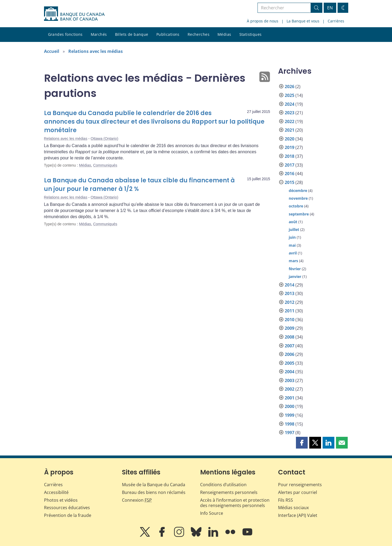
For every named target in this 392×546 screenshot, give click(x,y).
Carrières (336, 21)
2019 (290, 147)
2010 (290, 320)
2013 (290, 293)
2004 (290, 372)
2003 (290, 380)
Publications (168, 34)
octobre (296, 206)
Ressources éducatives (67, 508)
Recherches (199, 34)
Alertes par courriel (298, 492)
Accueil (52, 51)
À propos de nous (263, 21)
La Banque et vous (303, 21)
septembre (299, 214)
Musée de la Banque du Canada (154, 485)
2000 (290, 406)
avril (293, 253)
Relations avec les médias (96, 51)
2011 (290, 311)
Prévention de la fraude (68, 515)
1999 (290, 415)
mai (292, 245)
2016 (290, 174)
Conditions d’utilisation (223, 485)
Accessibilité (56, 492)
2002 (290, 389)
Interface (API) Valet (298, 515)
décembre (298, 190)
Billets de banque (132, 34)
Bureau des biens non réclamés (154, 492)
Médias (224, 34)
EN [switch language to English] (330, 8)
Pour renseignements (300, 485)
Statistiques (251, 34)
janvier (295, 276)
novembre (298, 198)
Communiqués (105, 165)
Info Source (212, 513)
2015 (290, 182)
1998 (290, 424)
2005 (290, 363)
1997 (290, 433)
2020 (290, 139)
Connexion (137, 500)
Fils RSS (286, 500)
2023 (290, 113)
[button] (302, 443)
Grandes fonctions (65, 34)
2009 (290, 328)
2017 (290, 165)
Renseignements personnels (229, 492)
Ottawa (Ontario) (104, 139)
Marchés (99, 34)
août (293, 222)
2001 (290, 398)
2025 (290, 95)
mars (293, 261)
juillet (294, 229)
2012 (290, 302)
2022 (290, 121)
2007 (290, 346)
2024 (290, 104)
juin (292, 237)
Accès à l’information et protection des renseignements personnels (235, 503)
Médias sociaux (293, 508)
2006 (290, 354)
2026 (290, 87)
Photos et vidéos (61, 500)
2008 (290, 337)
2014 (290, 285)
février (295, 269)
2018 (290, 156)
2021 (290, 130)
